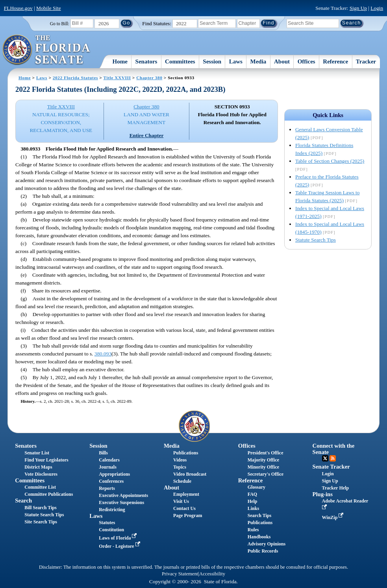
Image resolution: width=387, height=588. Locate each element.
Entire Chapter (147, 135)
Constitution (111, 530)
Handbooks (259, 537)
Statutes (107, 523)
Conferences (111, 481)
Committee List (40, 487)
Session (212, 61)
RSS (333, 458)
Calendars (109, 460)
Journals (108, 467)
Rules (253, 530)
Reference (335, 61)
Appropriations (114, 474)
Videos (180, 460)
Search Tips (259, 515)
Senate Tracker (331, 467)
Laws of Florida (119, 538)
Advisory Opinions (267, 544)
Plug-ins (323, 494)
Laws (236, 61)
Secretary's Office (266, 474)
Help (253, 501)
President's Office (266, 453)
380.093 (103, 354)
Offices (306, 61)
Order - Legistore (120, 546)
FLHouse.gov (18, 8)
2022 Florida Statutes (75, 78)
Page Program (188, 515)
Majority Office (263, 460)
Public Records (263, 551)
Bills (103, 453)
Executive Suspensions (121, 502)
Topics (180, 467)
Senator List (37, 453)
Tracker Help (336, 488)
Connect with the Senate (334, 449)
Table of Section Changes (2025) (330, 161)
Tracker (366, 61)
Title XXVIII (117, 78)
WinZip (334, 517)
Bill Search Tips (40, 508)
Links (253, 508)
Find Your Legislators (46, 460)
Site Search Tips (41, 522)
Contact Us (184, 508)
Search (23, 501)
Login (377, 8)
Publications (186, 453)
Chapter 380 (149, 78)
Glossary (256, 487)
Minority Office (263, 467)
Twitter (325, 458)
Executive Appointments (123, 495)
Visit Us (181, 501)
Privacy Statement (180, 574)
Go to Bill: (60, 24)
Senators (146, 61)
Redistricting (112, 510)
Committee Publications (49, 494)
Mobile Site (49, 8)
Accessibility (212, 574)
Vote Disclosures (41, 474)
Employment (186, 494)
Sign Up (358, 8)
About (282, 61)
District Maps (38, 467)
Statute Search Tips (316, 240)
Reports (107, 488)
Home (120, 61)
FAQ (252, 494)
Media (258, 61)
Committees (180, 61)
